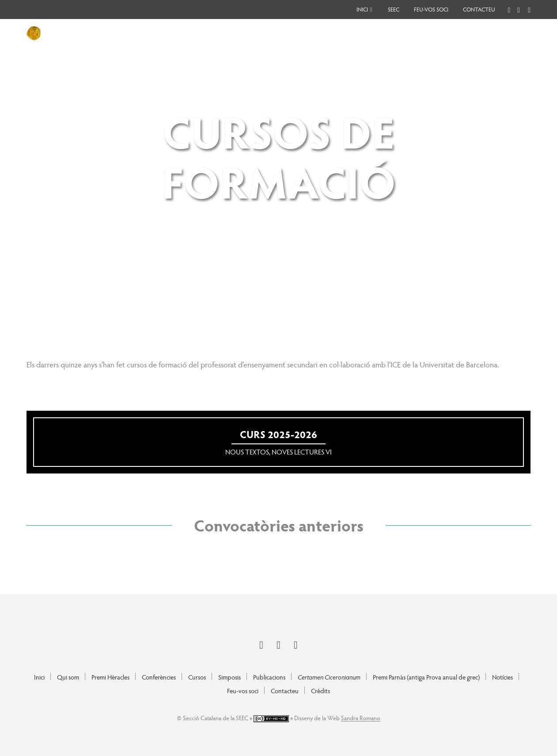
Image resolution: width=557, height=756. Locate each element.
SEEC (394, 9)
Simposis (229, 677)
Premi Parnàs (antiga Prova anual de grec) (426, 677)
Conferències (159, 677)
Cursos (197, 677)
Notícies (502, 677)
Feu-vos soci (431, 9)
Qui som (68, 677)
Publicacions (269, 677)
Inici (362, 9)
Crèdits (320, 691)
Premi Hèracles (110, 677)
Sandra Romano (361, 718)
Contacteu (479, 9)
